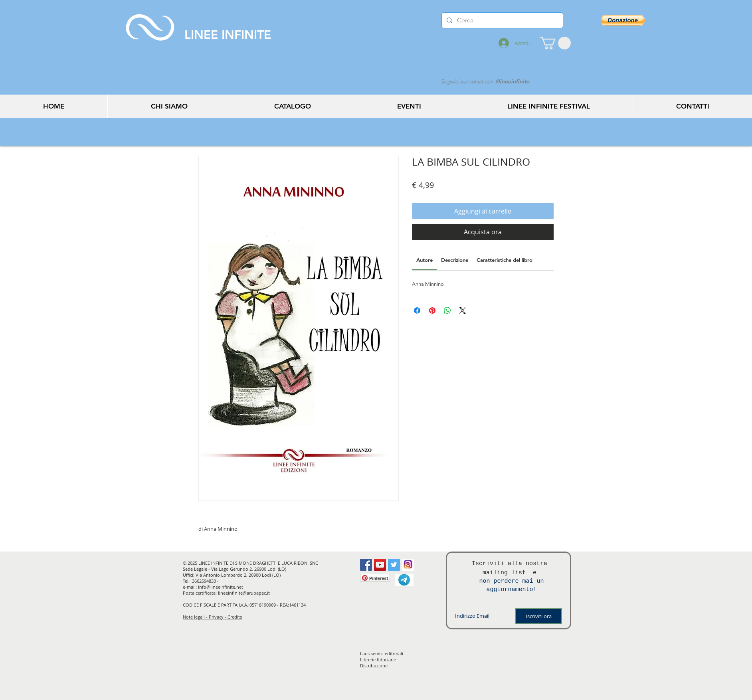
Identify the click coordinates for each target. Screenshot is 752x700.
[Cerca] (502, 20)
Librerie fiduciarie (378, 659)
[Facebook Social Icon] (366, 565)
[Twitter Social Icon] (394, 565)
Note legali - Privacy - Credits (212, 617)
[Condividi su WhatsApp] (447, 310)
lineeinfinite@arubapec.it (244, 593)
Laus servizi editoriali (382, 654)
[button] (555, 43)
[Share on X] (463, 310)
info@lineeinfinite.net (221, 587)
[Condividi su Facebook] (417, 310)
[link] (424, 260)
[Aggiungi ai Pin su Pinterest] (432, 310)
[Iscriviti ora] (539, 616)
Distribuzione (374, 665)
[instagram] (408, 565)
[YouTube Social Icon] (380, 565)
